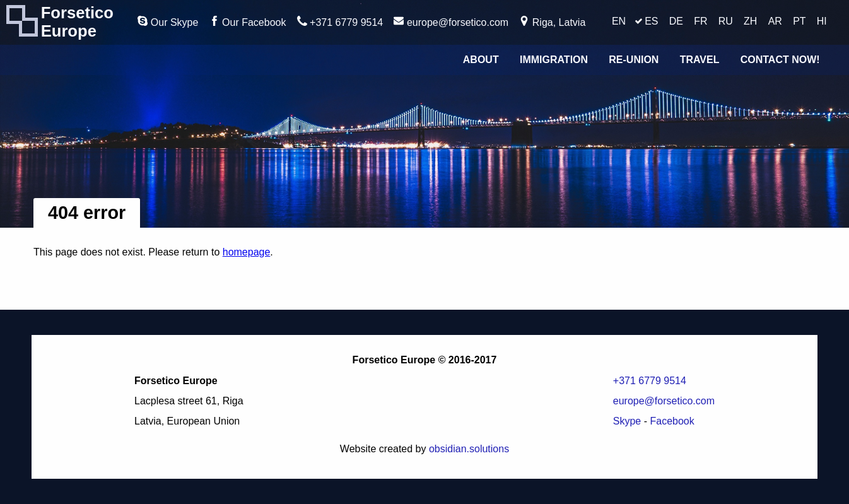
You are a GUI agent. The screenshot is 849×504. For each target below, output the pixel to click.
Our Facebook (248, 22)
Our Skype (168, 22)
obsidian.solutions (469, 449)
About (481, 60)
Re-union (634, 60)
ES (651, 21)
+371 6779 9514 (340, 22)
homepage (247, 252)
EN (619, 21)
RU (726, 21)
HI (822, 21)
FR (700, 21)
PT (799, 21)
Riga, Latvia (552, 22)
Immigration (554, 60)
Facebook (672, 421)
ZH (750, 21)
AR (775, 21)
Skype (627, 421)
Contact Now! (780, 60)
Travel (700, 60)
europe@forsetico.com (451, 22)
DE (676, 21)
